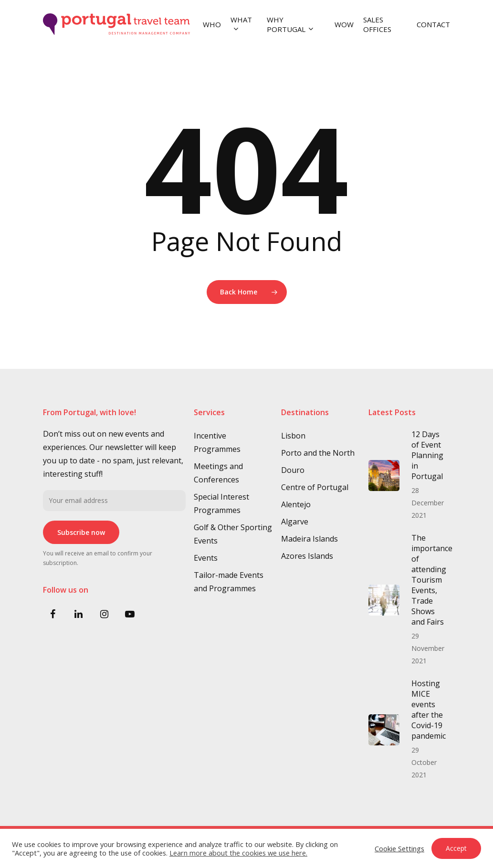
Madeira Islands (309, 539)
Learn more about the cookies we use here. (238, 853)
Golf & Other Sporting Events (233, 534)
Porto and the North (318, 453)
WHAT (241, 24)
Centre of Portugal (315, 487)
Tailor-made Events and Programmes (229, 582)
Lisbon (293, 436)
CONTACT (433, 24)
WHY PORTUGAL (290, 24)
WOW (344, 24)
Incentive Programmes (217, 442)
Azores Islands (307, 556)
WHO (212, 24)
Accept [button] (456, 848)
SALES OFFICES (377, 24)
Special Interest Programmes (221, 503)
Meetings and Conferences (218, 473)
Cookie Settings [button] (399, 848)
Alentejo (296, 504)
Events (206, 558)
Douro (293, 470)
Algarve (295, 522)
